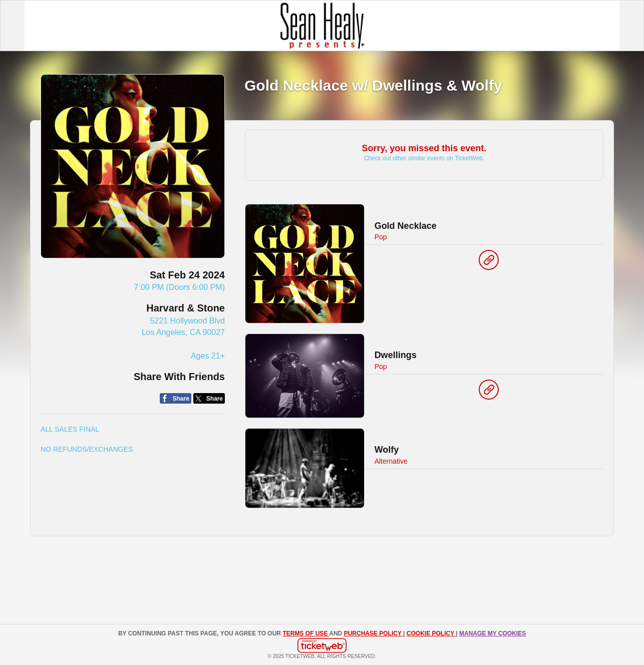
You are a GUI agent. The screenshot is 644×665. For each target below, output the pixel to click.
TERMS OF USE (306, 633)
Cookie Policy (431, 633)
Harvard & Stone (186, 308)
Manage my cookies (493, 633)
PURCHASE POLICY (374, 633)
